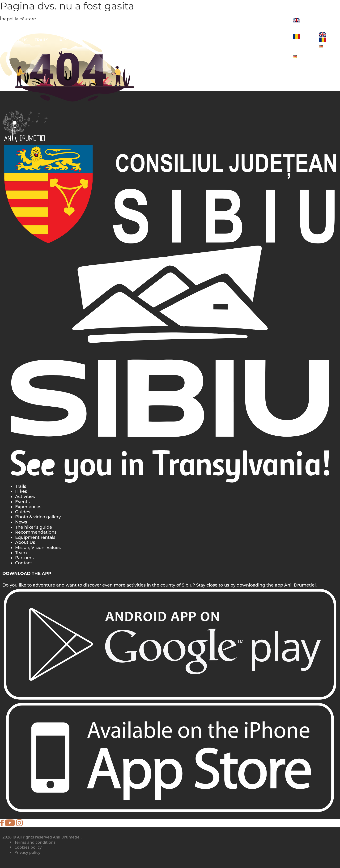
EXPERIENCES (230, 40)
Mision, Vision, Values (38, 548)
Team (21, 553)
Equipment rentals (35, 537)
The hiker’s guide (34, 527)
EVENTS (259, 40)
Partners (24, 558)
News (280, 40)
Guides (23, 512)
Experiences (28, 507)
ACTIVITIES (85, 40)
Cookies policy (28, 847)
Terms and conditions (35, 842)
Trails (42, 40)
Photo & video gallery (38, 517)
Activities (25, 497)
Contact (24, 563)
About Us (17, 40)
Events (22, 502)
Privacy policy (27, 852)
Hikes (62, 40)
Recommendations (36, 532)
